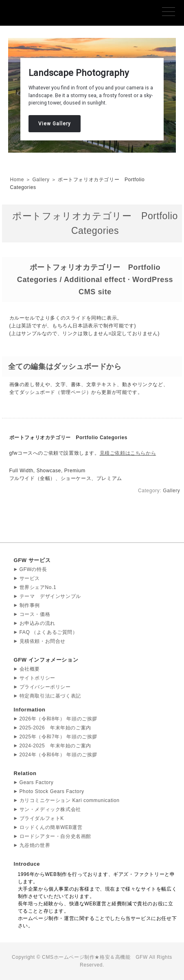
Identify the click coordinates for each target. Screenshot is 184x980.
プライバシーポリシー (45, 687)
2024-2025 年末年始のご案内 (55, 746)
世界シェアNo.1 (38, 587)
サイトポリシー (37, 678)
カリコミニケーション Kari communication (70, 800)
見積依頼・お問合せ (43, 641)
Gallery (41, 180)
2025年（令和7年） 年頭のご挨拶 (59, 737)
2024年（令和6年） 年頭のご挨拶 (59, 755)
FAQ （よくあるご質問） (49, 632)
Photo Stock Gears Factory (52, 791)
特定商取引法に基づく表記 (50, 696)
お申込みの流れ (37, 623)
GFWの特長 (33, 569)
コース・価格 (35, 614)
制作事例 (30, 605)
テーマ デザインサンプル (50, 596)
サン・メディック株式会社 (50, 809)
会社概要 (30, 669)
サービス (30, 578)
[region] (92, 95)
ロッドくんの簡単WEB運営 (51, 827)
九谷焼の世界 (35, 845)
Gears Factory (37, 782)
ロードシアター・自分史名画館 (55, 836)
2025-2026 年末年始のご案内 (55, 728)
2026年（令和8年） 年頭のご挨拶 (59, 719)
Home (17, 180)
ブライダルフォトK (42, 818)
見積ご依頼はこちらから (128, 453)
